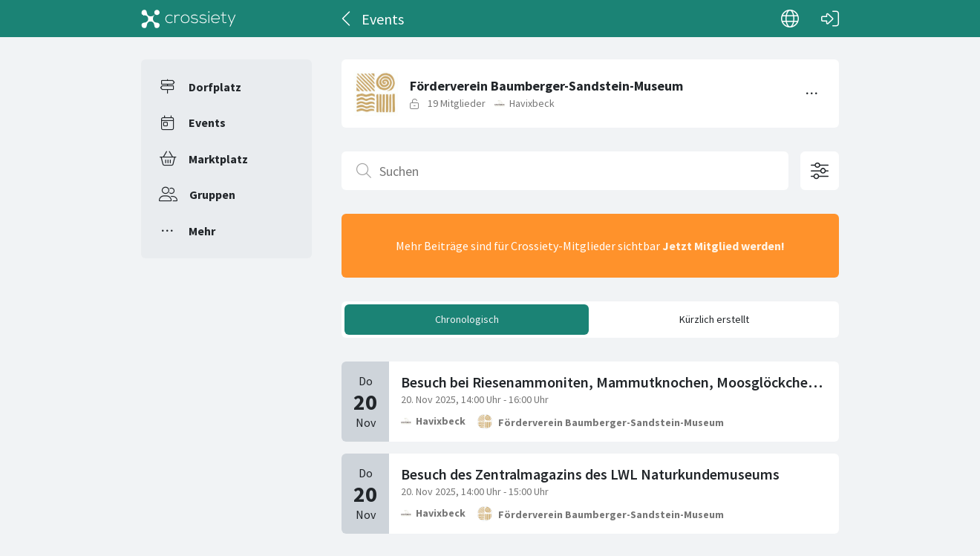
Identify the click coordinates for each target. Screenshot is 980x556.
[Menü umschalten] (812, 94)
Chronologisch (467, 319)
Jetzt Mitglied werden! (723, 246)
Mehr (202, 231)
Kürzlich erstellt (714, 319)
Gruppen (212, 194)
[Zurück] (347, 19)
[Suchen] (565, 171)
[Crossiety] (189, 19)
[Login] (830, 19)
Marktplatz (218, 159)
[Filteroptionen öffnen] (820, 171)
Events (207, 122)
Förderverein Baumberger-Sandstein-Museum (611, 422)
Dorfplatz (215, 87)
